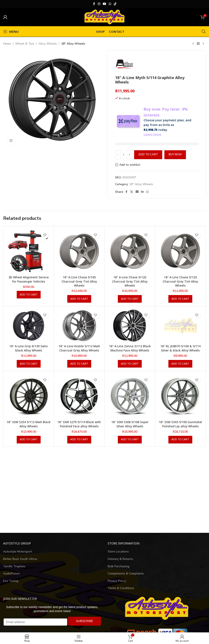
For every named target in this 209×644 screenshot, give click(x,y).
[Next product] (203, 44)
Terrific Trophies (14, 566)
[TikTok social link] (115, 4)
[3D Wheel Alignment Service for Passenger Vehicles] (29, 251)
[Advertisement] (104, 490)
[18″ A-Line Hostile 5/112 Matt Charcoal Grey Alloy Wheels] (79, 326)
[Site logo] (104, 17)
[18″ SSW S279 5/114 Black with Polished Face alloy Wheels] (79, 396)
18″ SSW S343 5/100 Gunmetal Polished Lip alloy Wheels (180, 424)
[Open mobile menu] (11, 31)
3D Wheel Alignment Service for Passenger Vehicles (29, 279)
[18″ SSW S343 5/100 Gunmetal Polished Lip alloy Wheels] (180, 396)
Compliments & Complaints (126, 574)
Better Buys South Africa (20, 559)
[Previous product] (193, 44)
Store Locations (118, 552)
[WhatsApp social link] (110, 4)
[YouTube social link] (104, 4)
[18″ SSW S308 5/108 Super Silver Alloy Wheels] (130, 396)
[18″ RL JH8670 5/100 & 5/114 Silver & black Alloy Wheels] (180, 326)
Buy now (175, 155)
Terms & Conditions (121, 588)
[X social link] (132, 192)
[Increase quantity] (129, 155)
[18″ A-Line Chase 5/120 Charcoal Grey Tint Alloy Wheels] (130, 251)
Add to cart (148, 155)
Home (7, 44)
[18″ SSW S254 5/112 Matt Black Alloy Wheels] (29, 396)
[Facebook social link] (94, 4)
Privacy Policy (117, 581)
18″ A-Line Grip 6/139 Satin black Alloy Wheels (29, 348)
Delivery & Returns (120, 559)
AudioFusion (11, 574)
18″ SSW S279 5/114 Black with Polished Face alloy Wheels (79, 424)
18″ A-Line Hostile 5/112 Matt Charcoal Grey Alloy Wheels (79, 348)
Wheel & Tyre (25, 44)
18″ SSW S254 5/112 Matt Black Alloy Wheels (29, 424)
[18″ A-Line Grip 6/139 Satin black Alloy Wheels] (29, 326)
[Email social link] (137, 192)
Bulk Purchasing (118, 566)
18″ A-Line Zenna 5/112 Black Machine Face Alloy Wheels (130, 348)
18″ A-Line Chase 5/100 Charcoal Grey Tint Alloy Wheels (79, 281)
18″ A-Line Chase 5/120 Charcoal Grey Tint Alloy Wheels (130, 281)
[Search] (204, 31)
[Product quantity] (124, 155)
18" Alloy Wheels (73, 44)
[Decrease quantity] (118, 155)
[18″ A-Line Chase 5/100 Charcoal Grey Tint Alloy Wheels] (79, 251)
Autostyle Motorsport (18, 552)
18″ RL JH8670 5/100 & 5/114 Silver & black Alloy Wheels (180, 348)
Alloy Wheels (48, 44)
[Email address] (35, 622)
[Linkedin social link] (142, 192)
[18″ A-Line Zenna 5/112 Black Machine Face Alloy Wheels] (130, 326)
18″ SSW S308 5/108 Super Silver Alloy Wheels (130, 424)
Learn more (152, 134)
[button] (29, 295)
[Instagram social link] (99, 4)
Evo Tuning (11, 581)
